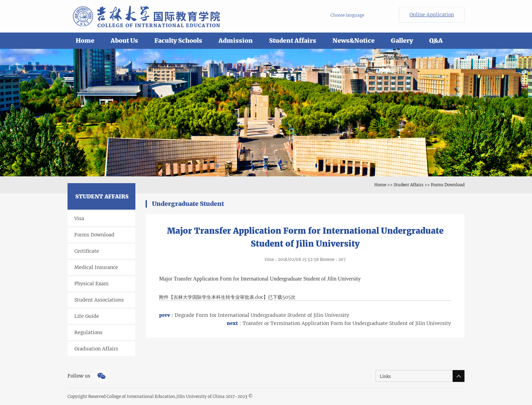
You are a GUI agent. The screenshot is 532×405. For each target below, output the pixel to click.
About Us (124, 41)
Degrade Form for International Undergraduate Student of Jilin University (254, 315)
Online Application (432, 15)
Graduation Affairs (96, 349)
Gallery (402, 41)
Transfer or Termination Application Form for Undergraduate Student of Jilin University (339, 323)
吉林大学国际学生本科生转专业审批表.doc (218, 297)
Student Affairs (293, 41)
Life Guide (87, 316)
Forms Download (448, 185)
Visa (79, 218)
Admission (236, 41)
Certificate (87, 251)
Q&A (436, 41)
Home (85, 41)
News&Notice (354, 41)
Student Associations (99, 300)
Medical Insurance (96, 267)
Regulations (88, 332)
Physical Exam (91, 284)
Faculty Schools (178, 41)
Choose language (347, 15)
